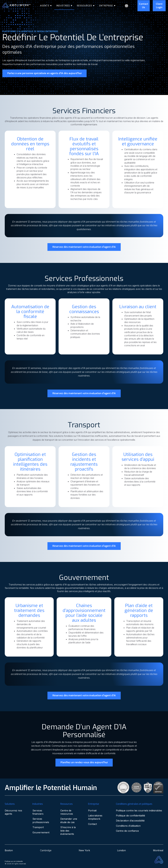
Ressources (85, 6)
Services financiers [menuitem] (38, 812)
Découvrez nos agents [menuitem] (13, 812)
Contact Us (144, 6)
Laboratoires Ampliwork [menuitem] (95, 817)
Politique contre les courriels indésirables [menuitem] (139, 811)
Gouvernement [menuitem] (41, 832)
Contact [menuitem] (92, 824)
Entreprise (106, 6)
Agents (45, 6)
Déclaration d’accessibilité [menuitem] (130, 821)
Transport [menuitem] (38, 827)
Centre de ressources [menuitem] (67, 812)
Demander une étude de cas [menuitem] (69, 820)
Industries (63, 6)
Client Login (159, 6)
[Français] (130, 6)
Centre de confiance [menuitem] (127, 831)
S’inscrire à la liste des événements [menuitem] (68, 831)
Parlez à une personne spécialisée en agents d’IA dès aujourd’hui (44, 73)
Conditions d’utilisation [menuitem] (128, 826)
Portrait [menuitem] (92, 811)
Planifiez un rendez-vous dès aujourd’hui (84, 762)
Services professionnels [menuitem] (41, 820)
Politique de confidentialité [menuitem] (130, 816)
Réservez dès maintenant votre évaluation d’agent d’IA (84, 247)
